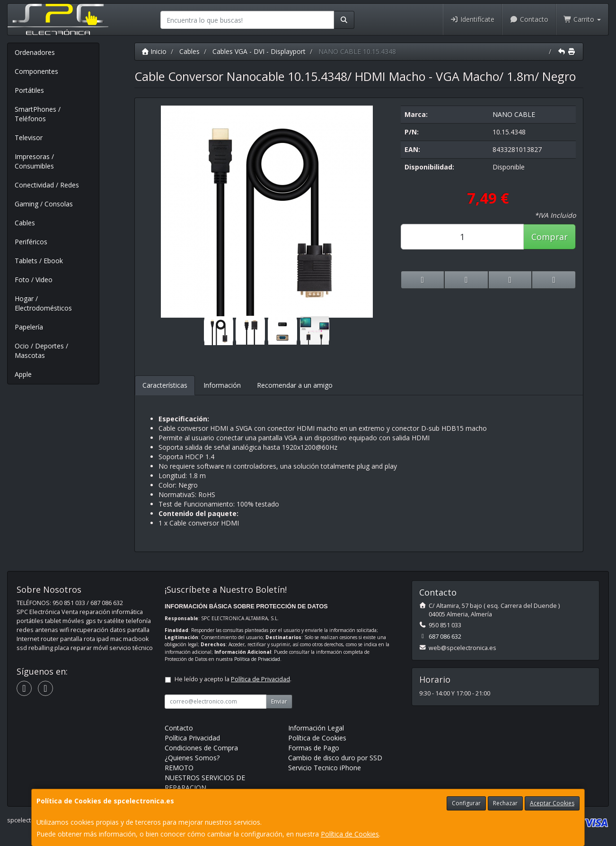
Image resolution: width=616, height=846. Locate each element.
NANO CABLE (514, 114)
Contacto (529, 19)
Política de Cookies (350, 834)
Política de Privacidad (257, 659)
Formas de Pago (314, 748)
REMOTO (179, 768)
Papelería (29, 327)
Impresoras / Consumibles (34, 161)
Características (165, 385)
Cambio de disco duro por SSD (335, 758)
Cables (25, 223)
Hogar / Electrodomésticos (43, 303)
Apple (23, 374)
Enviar (279, 701)
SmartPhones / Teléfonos (38, 114)
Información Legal (316, 728)
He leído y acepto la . (233, 679)
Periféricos (31, 242)
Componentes (36, 71)
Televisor (29, 138)
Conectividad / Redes (47, 185)
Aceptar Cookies (552, 803)
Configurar (466, 803)
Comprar (550, 237)
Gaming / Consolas (44, 204)
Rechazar (505, 803)
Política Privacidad (192, 738)
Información (222, 385)
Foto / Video (34, 280)
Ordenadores (35, 52)
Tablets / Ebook (39, 261)
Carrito (582, 19)
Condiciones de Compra (201, 748)
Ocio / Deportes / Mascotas (41, 351)
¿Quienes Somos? (192, 758)
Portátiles (29, 90)
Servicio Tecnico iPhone (325, 768)
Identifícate (473, 19)
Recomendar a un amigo (295, 385)
